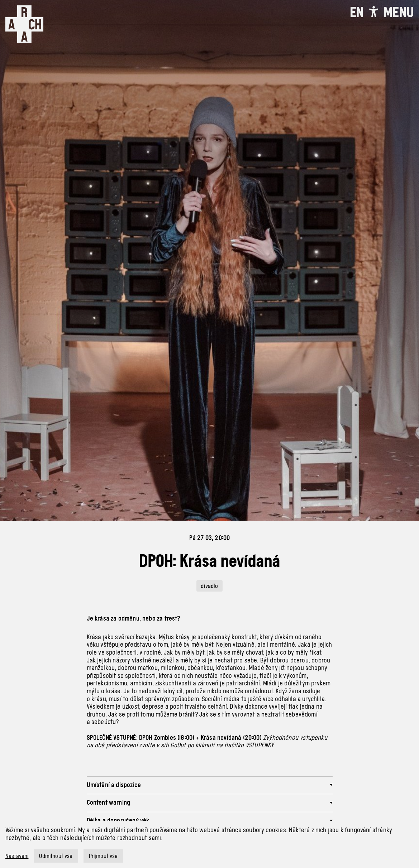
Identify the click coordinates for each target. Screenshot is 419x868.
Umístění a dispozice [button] (114, 785)
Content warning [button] (109, 802)
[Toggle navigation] (399, 12)
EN (357, 12)
